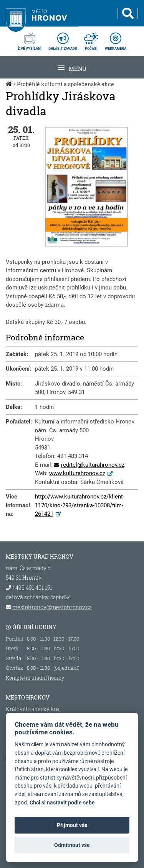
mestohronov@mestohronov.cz (52, 607)
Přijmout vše (72, 825)
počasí (91, 39)
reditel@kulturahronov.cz (93, 465)
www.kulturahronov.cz (77, 473)
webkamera (116, 39)
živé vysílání (30, 39)
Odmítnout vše (72, 845)
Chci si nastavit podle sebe (62, 803)
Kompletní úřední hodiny (35, 678)
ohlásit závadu (63, 39)
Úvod (10, 88)
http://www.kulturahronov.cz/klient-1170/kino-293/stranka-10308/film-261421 (80, 505)
